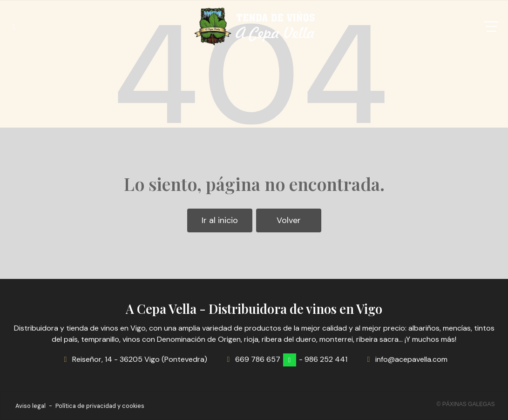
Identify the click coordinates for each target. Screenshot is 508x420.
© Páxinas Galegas (466, 404)
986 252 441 (326, 359)
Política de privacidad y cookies (100, 406)
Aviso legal (30, 406)
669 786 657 (258, 359)
